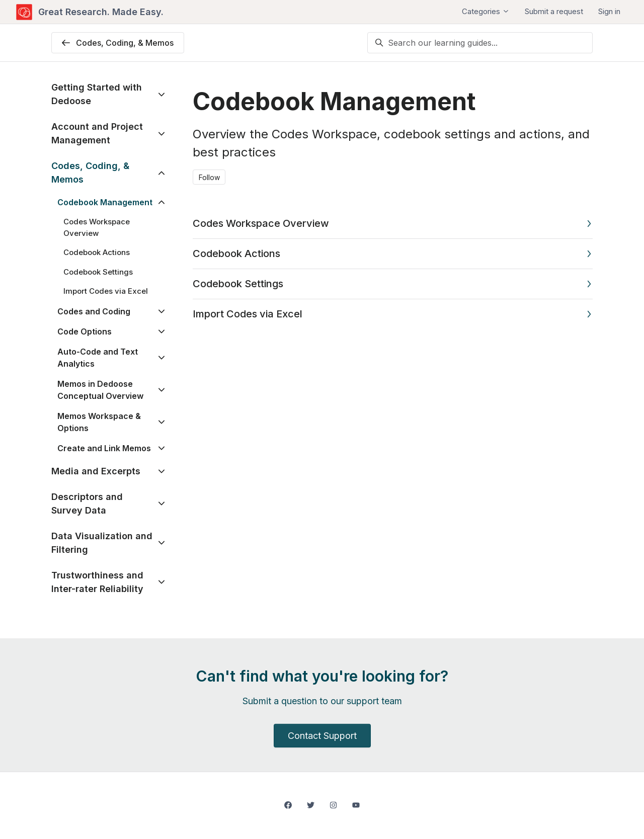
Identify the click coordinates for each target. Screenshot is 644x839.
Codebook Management (105, 202)
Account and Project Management (97, 133)
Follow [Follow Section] (209, 177)
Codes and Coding (94, 311)
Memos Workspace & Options (99, 422)
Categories (486, 11)
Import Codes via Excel (248, 314)
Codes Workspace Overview (261, 223)
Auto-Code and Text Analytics (98, 358)
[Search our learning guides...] (480, 43)
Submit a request (554, 11)
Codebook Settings (238, 284)
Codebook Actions (236, 254)
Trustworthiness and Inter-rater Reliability (97, 582)
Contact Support (322, 736)
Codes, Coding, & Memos (90, 173)
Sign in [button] (609, 11)
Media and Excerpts (96, 471)
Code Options (85, 331)
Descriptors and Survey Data (87, 504)
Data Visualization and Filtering (102, 543)
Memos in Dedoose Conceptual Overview (100, 390)
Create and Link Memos (104, 448)
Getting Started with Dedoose (97, 94)
